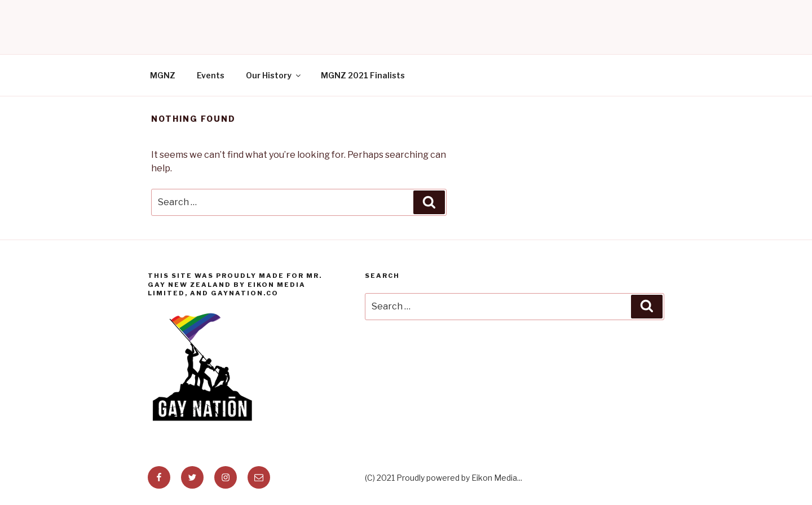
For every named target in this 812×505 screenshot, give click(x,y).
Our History (274, 75)
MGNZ (163, 75)
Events (211, 75)
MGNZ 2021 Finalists (363, 75)
